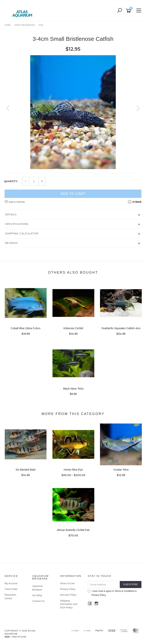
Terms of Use (67, 583)
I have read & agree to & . (112, 593)
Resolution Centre (10, 596)
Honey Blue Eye (73, 470)
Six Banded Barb (26, 470)
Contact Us (38, 601)
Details (11, 214)
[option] (73, 112)
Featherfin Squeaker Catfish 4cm (121, 328)
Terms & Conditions (125, 591)
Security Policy (68, 595)
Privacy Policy (68, 589)
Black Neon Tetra (73, 389)
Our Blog (37, 595)
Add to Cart (73, 194)
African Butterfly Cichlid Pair (73, 530)
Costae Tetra (121, 470)
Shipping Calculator (22, 233)
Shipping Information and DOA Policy (69, 604)
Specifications (17, 224)
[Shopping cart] (129, 11)
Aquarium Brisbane (38, 588)
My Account (11, 583)
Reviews (12, 243)
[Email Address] (104, 585)
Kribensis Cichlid (73, 328)
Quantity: (11, 181)
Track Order (11, 589)
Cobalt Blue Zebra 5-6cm (26, 328)
